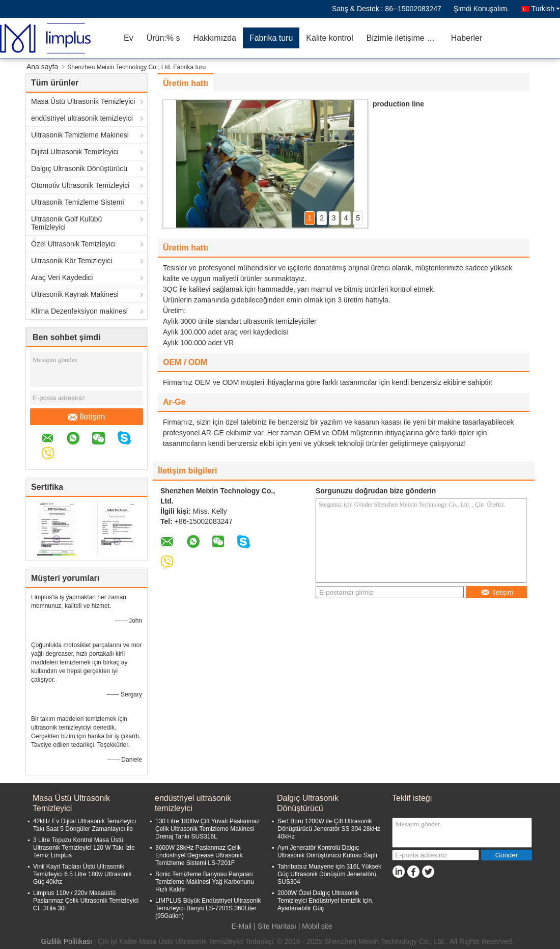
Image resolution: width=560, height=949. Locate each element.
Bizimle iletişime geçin (405, 38)
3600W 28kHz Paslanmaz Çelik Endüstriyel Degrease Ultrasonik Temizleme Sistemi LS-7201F (199, 855)
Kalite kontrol (330, 38)
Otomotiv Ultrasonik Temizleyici (80, 185)
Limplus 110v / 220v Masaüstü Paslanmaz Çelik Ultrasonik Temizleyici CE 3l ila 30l (86, 901)
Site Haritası (277, 926)
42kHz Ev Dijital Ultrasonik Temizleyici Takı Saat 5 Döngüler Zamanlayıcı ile (85, 825)
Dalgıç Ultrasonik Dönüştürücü (79, 169)
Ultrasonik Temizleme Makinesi (80, 135)
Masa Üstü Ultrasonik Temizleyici (83, 101)
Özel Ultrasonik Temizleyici (73, 244)
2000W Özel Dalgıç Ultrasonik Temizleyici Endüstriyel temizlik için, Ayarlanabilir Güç (326, 901)
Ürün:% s (163, 38)
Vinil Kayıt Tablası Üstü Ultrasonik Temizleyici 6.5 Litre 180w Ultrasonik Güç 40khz (82, 874)
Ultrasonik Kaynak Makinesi (75, 294)
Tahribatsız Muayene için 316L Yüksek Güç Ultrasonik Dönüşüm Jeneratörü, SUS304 (329, 874)
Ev (129, 38)
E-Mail (242, 926)
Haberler (467, 38)
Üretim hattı (186, 83)
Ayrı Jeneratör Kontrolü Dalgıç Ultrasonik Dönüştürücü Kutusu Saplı (327, 852)
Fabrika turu (271, 38)
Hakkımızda (214, 38)
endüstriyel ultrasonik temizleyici (82, 118)
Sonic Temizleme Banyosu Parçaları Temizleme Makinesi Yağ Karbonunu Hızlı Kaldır (205, 882)
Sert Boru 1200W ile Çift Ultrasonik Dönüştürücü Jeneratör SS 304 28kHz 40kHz (329, 829)
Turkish (546, 9)
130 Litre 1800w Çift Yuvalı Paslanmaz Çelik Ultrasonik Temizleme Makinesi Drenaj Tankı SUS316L (207, 829)
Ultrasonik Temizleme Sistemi (78, 202)
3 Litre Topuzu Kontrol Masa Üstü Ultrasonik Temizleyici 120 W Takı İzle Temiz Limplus (84, 848)
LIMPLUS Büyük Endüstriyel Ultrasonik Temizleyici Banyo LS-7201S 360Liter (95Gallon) (208, 908)
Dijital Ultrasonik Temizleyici (75, 152)
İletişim (87, 417)
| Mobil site (315, 926)
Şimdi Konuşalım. (481, 9)
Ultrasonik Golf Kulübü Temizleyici (66, 223)
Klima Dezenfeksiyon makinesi (79, 311)
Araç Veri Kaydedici (62, 277)
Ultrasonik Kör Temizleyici (72, 261)
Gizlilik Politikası (66, 941)
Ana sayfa (42, 67)
